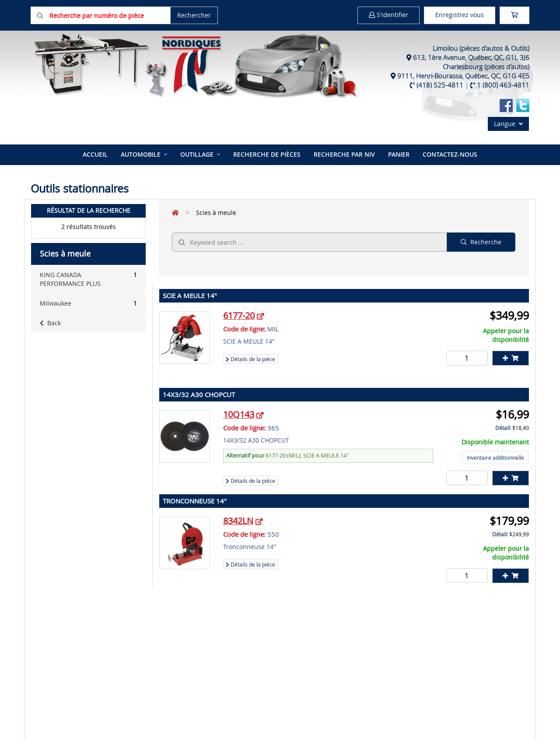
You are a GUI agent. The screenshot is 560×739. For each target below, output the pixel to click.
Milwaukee (88, 303)
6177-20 (239, 315)
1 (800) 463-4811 (503, 85)
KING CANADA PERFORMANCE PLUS (88, 279)
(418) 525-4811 (440, 85)
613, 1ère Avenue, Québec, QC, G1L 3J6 (471, 57)
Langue (508, 124)
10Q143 (239, 414)
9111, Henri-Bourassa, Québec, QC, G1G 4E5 (463, 76)
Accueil (95, 154)
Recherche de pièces (267, 154)
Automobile (141, 154)
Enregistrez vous (460, 15)
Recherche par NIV (344, 154)
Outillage (197, 154)
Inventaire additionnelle (495, 457)
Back (50, 323)
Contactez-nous (450, 154)
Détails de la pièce (250, 359)
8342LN (238, 521)
